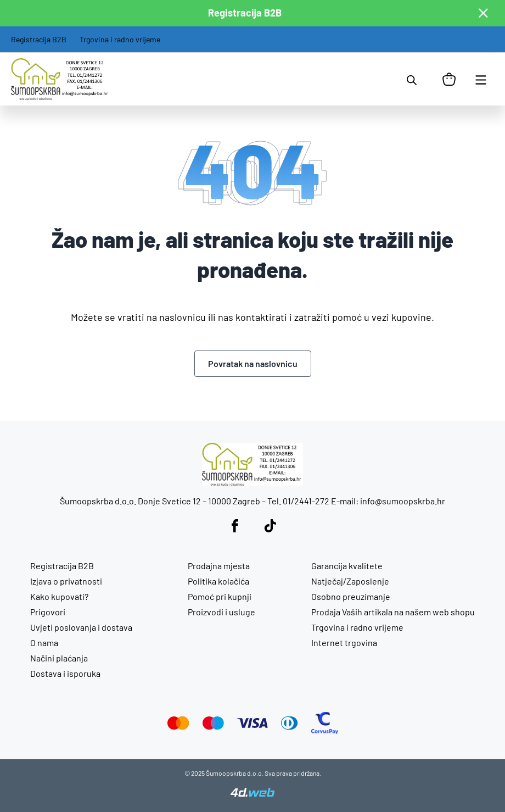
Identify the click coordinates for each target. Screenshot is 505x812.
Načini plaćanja (59, 658)
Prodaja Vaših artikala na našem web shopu (393, 612)
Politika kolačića (218, 581)
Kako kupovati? (59, 596)
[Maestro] (213, 726)
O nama (44, 643)
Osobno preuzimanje (351, 596)
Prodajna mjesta (219, 566)
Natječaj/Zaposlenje (350, 581)
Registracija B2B (39, 39)
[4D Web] (252, 793)
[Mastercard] (178, 726)
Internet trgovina (344, 643)
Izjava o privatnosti (66, 581)
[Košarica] (449, 79)
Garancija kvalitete (347, 566)
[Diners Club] (290, 726)
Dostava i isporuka (65, 673)
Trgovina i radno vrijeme (120, 39)
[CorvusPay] (325, 730)
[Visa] (252, 724)
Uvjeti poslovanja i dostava (81, 627)
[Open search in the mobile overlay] (412, 79)
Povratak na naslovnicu (253, 363)
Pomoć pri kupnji (220, 596)
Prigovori (48, 612)
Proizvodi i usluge (221, 612)
